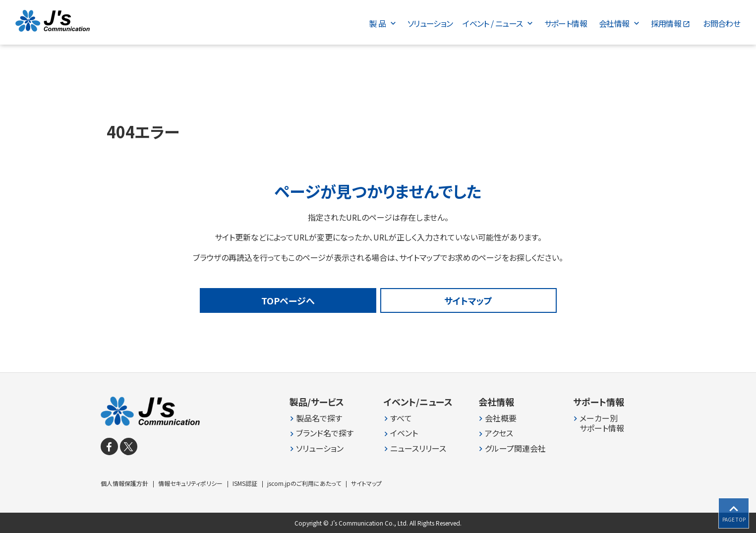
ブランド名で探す (325, 433)
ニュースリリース (418, 448)
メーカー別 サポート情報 (602, 423)
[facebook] (109, 446)
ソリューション (320, 448)
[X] (129, 446)
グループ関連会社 (515, 448)
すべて (401, 418)
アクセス (499, 433)
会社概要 (501, 418)
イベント (404, 433)
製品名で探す (319, 418)
